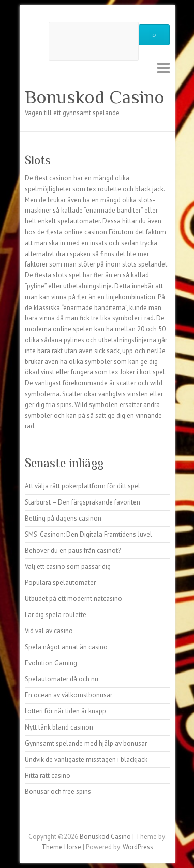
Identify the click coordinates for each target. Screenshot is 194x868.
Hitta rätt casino (48, 775)
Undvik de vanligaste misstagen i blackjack (86, 759)
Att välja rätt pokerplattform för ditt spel (83, 486)
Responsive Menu (163, 68)
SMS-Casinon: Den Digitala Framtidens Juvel (88, 534)
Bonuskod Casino (95, 97)
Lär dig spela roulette (56, 615)
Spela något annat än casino (66, 647)
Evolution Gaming (51, 663)
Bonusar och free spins (58, 792)
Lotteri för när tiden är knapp (65, 711)
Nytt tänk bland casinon (59, 727)
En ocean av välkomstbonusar (69, 695)
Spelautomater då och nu (62, 679)
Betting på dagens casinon (63, 518)
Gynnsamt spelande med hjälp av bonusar (86, 743)
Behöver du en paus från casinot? (73, 550)
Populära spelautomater (60, 583)
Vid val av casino (49, 631)
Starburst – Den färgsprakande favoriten (83, 502)
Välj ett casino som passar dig (68, 566)
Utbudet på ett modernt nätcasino (73, 599)
